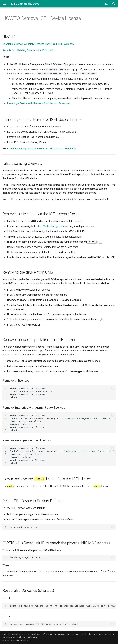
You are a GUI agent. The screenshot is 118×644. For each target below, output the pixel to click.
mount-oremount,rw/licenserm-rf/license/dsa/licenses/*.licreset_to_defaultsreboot (63, 606)
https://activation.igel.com (51, 226)
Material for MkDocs (21, 641)
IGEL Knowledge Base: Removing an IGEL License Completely (43, 149)
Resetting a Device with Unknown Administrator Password (38, 103)
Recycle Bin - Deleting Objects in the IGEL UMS (28, 50)
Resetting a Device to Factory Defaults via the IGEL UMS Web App (38, 44)
